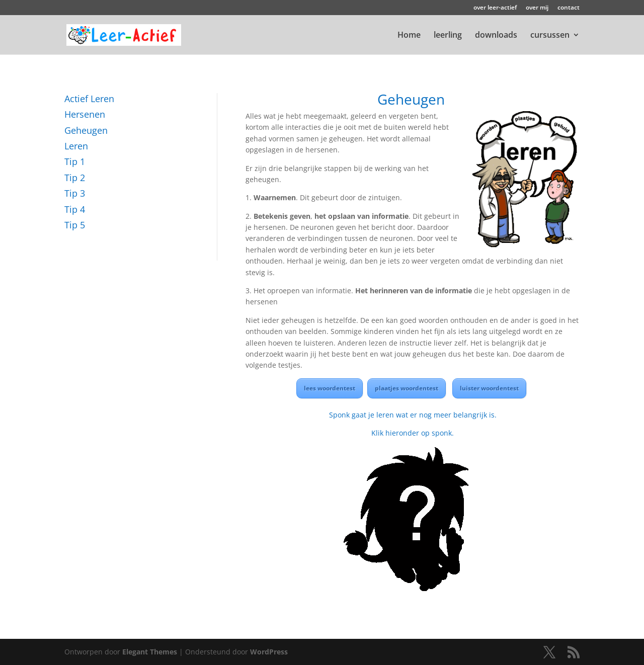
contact (569, 8)
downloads (496, 36)
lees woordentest (330, 388)
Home (409, 36)
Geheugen (86, 130)
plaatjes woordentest (407, 388)
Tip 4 (75, 209)
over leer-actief (495, 8)
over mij (537, 8)
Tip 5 (75, 225)
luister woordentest (489, 388)
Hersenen (85, 114)
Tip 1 (75, 161)
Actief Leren (89, 99)
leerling (448, 36)
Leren (76, 146)
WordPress (269, 652)
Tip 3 (75, 193)
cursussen (550, 36)
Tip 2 (75, 178)
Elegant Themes (150, 652)
